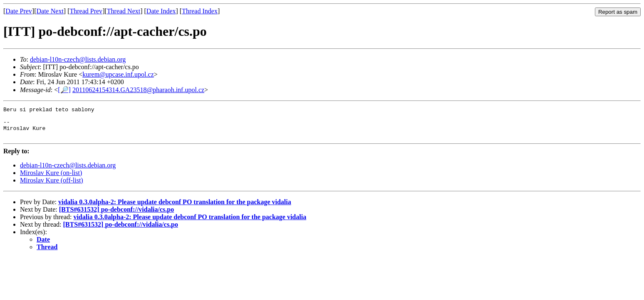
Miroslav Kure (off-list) (52, 186)
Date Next (50, 11)
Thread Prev (86, 11)
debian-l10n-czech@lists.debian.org (78, 59)
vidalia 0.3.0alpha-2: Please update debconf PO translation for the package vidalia (175, 208)
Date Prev (19, 11)
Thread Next (124, 11)
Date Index (161, 11)
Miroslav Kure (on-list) (51, 179)
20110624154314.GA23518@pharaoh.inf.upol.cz (138, 90)
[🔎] (64, 90)
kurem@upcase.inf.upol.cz (118, 74)
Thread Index (200, 11)
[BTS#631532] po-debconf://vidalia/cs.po (116, 216)
